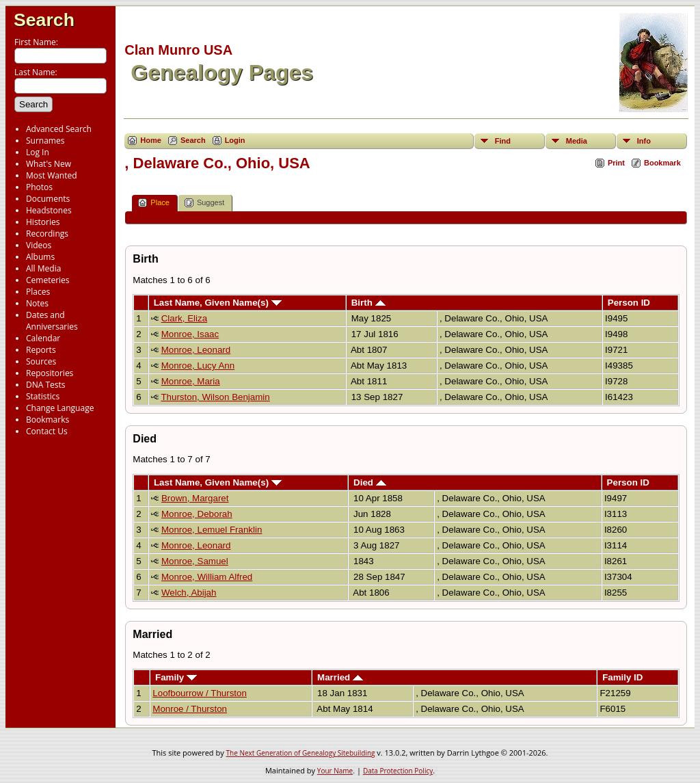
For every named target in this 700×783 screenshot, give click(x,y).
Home (151, 140)
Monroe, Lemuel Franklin (212, 530)
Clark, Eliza (184, 318)
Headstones (49, 210)
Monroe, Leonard (196, 350)
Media (577, 141)
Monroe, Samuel (195, 561)
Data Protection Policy (398, 771)
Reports (41, 350)
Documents (48, 199)
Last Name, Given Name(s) (218, 303)
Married (340, 677)
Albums (40, 257)
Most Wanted (52, 175)
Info (644, 141)
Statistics (43, 396)
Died (370, 482)
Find (503, 141)
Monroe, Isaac (190, 334)
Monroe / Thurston (190, 709)
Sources (41, 361)
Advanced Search (59, 129)
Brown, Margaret (195, 498)
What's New (49, 164)
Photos (39, 187)
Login (235, 140)
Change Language (60, 408)
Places (38, 292)
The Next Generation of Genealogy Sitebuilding (301, 753)
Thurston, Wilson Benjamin (215, 397)
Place (154, 203)
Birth (368, 303)
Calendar (43, 338)
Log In (38, 152)
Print (616, 163)
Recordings (47, 234)
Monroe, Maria (191, 381)
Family (176, 677)
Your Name (335, 771)
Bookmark (662, 163)
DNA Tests (46, 385)
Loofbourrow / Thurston (200, 693)
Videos (39, 245)
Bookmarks (48, 420)
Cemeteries (48, 280)
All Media (43, 268)
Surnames (45, 141)
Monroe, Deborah (197, 514)
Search (44, 20)
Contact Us (47, 431)
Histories (43, 222)
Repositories (50, 373)
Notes (37, 303)
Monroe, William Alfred (207, 577)
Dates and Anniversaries (52, 321)
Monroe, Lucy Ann (198, 366)
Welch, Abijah (189, 593)
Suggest (204, 203)
